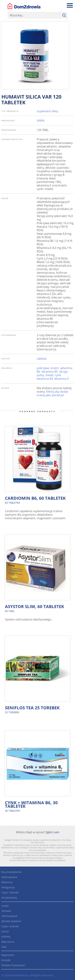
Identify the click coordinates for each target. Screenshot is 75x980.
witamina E (62, 379)
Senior (5, 931)
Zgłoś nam (52, 832)
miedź (49, 375)
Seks (4, 947)
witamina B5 (50, 372)
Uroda (5, 906)
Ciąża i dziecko (10, 892)
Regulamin (8, 955)
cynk (58, 375)
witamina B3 (45, 379)
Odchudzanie (9, 877)
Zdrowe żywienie (11, 921)
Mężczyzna (8, 942)
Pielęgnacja (8, 887)
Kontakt (6, 960)
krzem (55, 368)
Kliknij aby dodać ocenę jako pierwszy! (52, 393)
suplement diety (47, 111)
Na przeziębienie (11, 872)
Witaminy (7, 882)
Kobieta (6, 937)
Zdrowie (6, 911)
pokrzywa (43, 368)
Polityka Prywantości (13, 965)
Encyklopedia (9, 898)
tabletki (42, 359)
